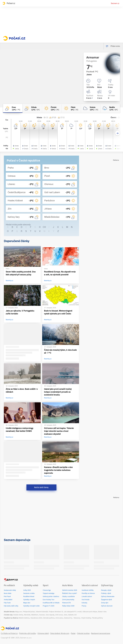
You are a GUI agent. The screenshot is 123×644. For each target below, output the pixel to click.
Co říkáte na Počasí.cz (9, 633)
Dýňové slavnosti (107, 606)
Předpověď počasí (29, 612)
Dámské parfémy (49, 618)
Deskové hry (68, 618)
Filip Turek (7, 603)
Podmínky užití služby (28, 633)
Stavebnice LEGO (36, 618)
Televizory (77, 618)
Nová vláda (8, 593)
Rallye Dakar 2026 (68, 606)
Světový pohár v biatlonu (51, 597)
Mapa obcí (27, 603)
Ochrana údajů (43, 633)
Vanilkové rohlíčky (88, 590)
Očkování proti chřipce (90, 612)
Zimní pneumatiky (68, 600)
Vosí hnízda (86, 600)
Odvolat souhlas (83, 633)
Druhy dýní (105, 603)
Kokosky (84, 603)
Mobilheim (35, 615)
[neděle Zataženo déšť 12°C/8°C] (110, 108)
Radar (73, 633)
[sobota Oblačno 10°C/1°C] (91, 108)
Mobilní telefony (24, 618)
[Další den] (118, 133)
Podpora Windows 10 (56, 612)
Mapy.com (19, 612)
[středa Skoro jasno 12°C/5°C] (32, 108)
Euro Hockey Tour (49, 600)
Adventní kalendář (42, 612)
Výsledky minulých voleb (31, 606)
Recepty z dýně (106, 590)
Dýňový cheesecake (108, 597)
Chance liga (47, 590)
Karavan (42, 615)
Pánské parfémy (97, 618)
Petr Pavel (7, 597)
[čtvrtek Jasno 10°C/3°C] (52, 108)
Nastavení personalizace (101, 633)
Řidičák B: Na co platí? (70, 593)
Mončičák (27, 615)
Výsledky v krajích (29, 600)
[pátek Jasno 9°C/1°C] (71, 108)
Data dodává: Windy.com (60, 633)
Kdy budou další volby (11, 606)
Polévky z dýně (106, 593)
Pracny (84, 606)
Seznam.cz (115, 3)
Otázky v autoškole (68, 597)
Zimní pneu (59, 618)
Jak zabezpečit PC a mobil (73, 612)
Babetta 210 (72, 615)
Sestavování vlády (10, 590)
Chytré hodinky (86, 618)
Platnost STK (67, 603)
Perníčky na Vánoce (88, 593)
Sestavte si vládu (29, 593)
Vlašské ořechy (18, 615)
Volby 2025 (27, 590)
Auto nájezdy (50, 615)
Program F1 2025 (49, 606)
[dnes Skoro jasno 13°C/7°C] (13, 108)
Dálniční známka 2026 (70, 590)
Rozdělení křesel (29, 597)
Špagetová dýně (107, 600)
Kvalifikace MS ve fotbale (51, 603)
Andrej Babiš (8, 600)
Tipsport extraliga (49, 593)
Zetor (66, 615)
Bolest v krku (102, 612)
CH (44, 227)
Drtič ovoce (59, 615)
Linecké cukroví (87, 597)
